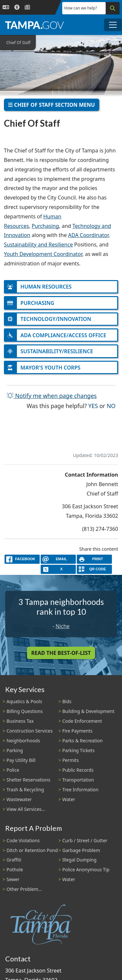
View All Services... (26, 809)
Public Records (78, 770)
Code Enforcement (82, 721)
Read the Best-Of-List (61, 653)
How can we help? (81, 8)
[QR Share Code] (94, 569)
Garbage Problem (81, 850)
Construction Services (30, 731)
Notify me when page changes (52, 396)
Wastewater (19, 799)
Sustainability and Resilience (38, 245)
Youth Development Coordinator (43, 254)
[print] (94, 559)
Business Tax (20, 721)
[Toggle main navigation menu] (113, 25)
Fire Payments (78, 731)
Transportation (78, 780)
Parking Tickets (79, 750)
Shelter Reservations (28, 780)
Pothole (15, 869)
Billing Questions (25, 711)
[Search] (113, 8)
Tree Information (81, 790)
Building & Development (88, 711)
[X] (58, 569)
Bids (67, 701)
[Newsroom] (27, 7)
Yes (93, 405)
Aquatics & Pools (24, 701)
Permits (71, 760)
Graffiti (14, 860)
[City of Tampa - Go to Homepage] (34, 25)
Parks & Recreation (83, 741)
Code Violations (23, 840)
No (111, 405)
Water (69, 799)
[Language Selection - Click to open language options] (6, 7)
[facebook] (22, 559)
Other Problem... (24, 889)
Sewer (13, 879)
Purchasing (45, 226)
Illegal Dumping (80, 860)
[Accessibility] (17, 7)
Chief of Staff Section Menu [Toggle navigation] (52, 105)
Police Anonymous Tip (86, 869)
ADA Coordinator (88, 235)
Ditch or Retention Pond (32, 850)
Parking (15, 750)
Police (13, 770)
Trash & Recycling (25, 790)
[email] (58, 559)
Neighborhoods (23, 741)
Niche (63, 626)
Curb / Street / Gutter (85, 840)
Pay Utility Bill (21, 760)
